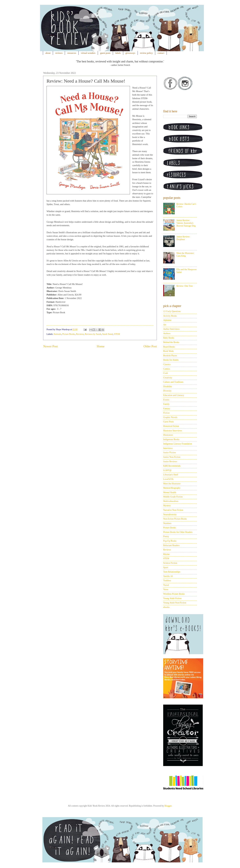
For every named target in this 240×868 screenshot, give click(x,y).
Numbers (167, 523)
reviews (59, 53)
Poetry (166, 536)
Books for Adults (171, 360)
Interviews (168, 448)
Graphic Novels (170, 417)
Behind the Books (171, 342)
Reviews (80, 334)
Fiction (166, 413)
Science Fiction (170, 563)
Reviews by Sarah (93, 334)
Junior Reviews (170, 462)
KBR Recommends (172, 466)
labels (118, 53)
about (48, 53)
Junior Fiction (169, 453)
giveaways (130, 53)
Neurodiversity (170, 515)
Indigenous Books (171, 439)
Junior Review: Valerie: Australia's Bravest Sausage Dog (186, 223)
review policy (146, 53)
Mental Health (170, 492)
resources (72, 53)
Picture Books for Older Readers (178, 532)
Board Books (169, 347)
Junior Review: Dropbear (183, 238)
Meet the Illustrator (172, 484)
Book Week (168, 351)
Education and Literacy (174, 395)
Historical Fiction (171, 426)
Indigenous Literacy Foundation (178, 444)
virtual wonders (88, 53)
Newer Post (50, 346)
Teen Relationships (172, 572)
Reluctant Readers (171, 545)
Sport (166, 567)
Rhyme (166, 554)
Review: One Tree (185, 286)
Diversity (167, 391)
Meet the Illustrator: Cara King (185, 254)
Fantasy (167, 409)
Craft (166, 373)
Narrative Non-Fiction (173, 510)
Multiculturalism (171, 501)
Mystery (167, 506)
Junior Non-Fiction (172, 457)
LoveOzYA (168, 479)
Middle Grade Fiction (173, 497)
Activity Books (170, 316)
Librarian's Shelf (171, 475)
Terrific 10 (168, 576)
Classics (167, 364)
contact (161, 53)
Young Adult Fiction (172, 598)
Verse (166, 589)
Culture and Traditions (173, 382)
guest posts (105, 53)
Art (165, 325)
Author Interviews (171, 329)
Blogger (168, 806)
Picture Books (69, 334)
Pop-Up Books (170, 541)
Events (166, 400)
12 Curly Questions (172, 311)
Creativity (168, 378)
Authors (167, 333)
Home (101, 346)
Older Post (150, 346)
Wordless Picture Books (174, 594)
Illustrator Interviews (173, 431)
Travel (166, 585)
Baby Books (169, 338)
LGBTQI (167, 470)
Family (166, 404)
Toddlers (167, 581)
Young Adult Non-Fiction (175, 603)
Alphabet (167, 320)
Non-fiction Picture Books (175, 519)
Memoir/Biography (172, 488)
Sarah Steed (108, 334)
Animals (57, 334)
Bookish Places (170, 356)
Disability (168, 386)
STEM (117, 334)
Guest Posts (168, 422)
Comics (167, 369)
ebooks (166, 607)
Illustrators (168, 435)
